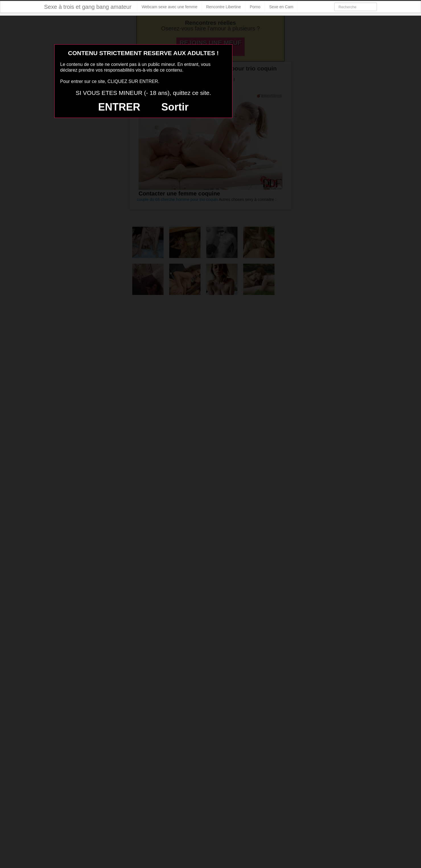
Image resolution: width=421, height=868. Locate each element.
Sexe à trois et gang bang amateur (88, 7)
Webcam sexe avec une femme (170, 7)
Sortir (175, 107)
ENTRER (119, 107)
